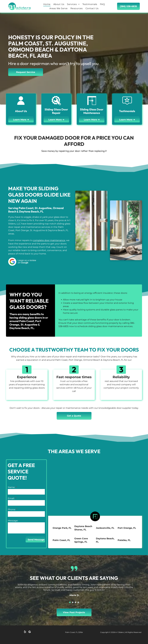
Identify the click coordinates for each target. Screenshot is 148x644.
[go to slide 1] (70, 602)
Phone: (12, 509)
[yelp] (25, 632)
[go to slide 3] (75, 602)
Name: (11, 487)
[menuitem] (47, 4)
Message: (13, 521)
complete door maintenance (49, 240)
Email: (11, 498)
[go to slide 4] (78, 602)
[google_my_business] (30, 632)
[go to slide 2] (73, 602)
